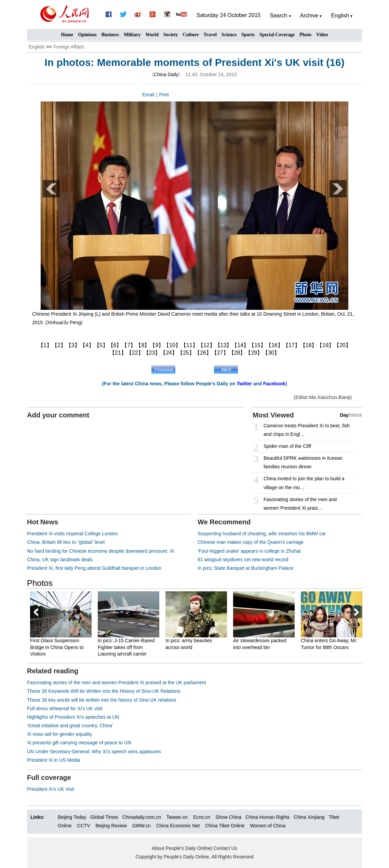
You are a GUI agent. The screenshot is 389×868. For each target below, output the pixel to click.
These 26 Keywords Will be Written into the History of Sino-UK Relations (104, 691)
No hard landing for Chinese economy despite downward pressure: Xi (100, 551)
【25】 (186, 353)
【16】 (274, 345)
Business (110, 35)
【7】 (129, 345)
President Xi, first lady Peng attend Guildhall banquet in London (94, 568)
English (37, 47)
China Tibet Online (225, 826)
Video (322, 35)
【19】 (325, 345)
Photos (40, 583)
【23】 (152, 353)
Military (132, 35)
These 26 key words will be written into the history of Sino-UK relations (102, 700)
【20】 (343, 345)
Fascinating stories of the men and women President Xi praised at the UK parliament (117, 683)
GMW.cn (142, 826)
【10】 (172, 345)
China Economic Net (178, 826)
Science (229, 35)
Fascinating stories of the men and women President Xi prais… (300, 504)
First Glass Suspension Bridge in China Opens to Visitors (57, 647)
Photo (305, 35)
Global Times (104, 817)
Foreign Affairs (69, 47)
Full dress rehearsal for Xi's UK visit (65, 708)
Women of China (268, 826)
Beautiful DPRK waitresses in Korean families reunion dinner (303, 462)
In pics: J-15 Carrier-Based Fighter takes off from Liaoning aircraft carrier (126, 647)
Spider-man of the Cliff (287, 446)
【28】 (237, 353)
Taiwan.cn (177, 817)
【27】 (220, 353)
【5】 (101, 345)
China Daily (166, 74)
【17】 (292, 345)
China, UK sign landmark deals (60, 560)
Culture (191, 35)
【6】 (115, 345)
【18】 (309, 345)
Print (164, 95)
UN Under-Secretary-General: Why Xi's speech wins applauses (94, 752)
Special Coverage (277, 35)
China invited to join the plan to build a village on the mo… (304, 483)
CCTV (83, 826)
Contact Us (225, 848)
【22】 (135, 353)
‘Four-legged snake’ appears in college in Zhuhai (249, 551)
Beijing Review (111, 826)
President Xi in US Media (54, 760)
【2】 (59, 345)
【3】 (73, 345)
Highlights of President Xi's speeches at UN (73, 717)
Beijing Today (72, 817)
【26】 (203, 353)
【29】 (254, 353)
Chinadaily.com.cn (142, 817)
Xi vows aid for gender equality (60, 734)
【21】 (118, 353)
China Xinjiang (309, 817)
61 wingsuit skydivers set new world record (243, 560)
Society (171, 35)
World (152, 35)
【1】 (45, 345)
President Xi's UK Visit (51, 789)
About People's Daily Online (181, 848)
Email (149, 95)
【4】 (87, 345)
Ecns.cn (202, 817)
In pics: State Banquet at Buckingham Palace (245, 568)
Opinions (87, 35)
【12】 (206, 345)
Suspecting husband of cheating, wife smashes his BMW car (262, 534)
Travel (210, 35)
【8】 (143, 345)
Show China (229, 817)
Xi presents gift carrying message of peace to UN (79, 743)
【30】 (271, 353)
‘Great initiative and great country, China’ (70, 726)
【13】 (224, 345)
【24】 (169, 353)
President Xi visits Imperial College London (72, 534)
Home (67, 35)
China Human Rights (267, 817)
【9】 (157, 345)
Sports (248, 35)
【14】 (240, 345)
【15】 (257, 345)
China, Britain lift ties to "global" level (66, 542)
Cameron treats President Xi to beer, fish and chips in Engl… (307, 430)
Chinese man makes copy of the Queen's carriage (251, 542)
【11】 (189, 345)
